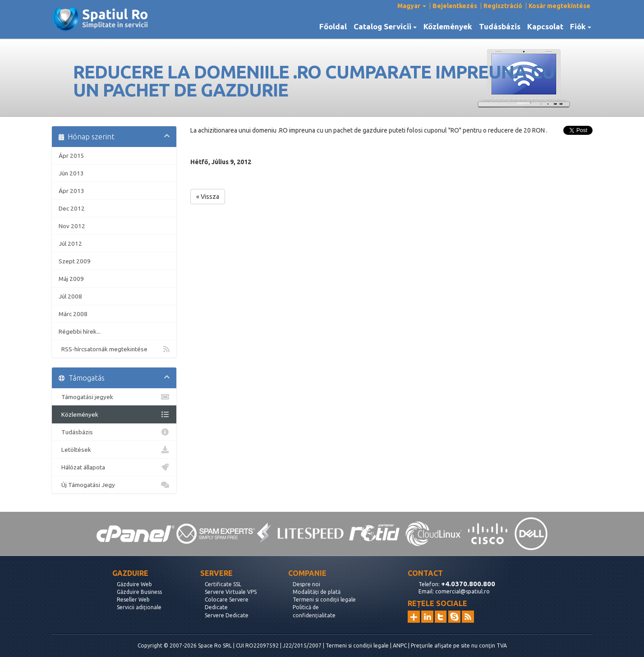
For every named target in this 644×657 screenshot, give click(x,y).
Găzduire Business (139, 592)
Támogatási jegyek (114, 397)
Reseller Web (133, 600)
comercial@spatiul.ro (462, 591)
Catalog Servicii (385, 27)
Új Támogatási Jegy (114, 485)
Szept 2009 (75, 261)
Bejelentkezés (455, 6)
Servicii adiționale (139, 607)
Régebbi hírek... (80, 331)
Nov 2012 (72, 226)
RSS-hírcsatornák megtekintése (114, 349)
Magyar (412, 6)
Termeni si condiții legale (324, 600)
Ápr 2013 (71, 191)
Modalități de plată (317, 592)
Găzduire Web (134, 584)
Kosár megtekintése (559, 6)
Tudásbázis (500, 27)
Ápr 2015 (71, 156)
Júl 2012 (70, 244)
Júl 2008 (70, 296)
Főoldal (333, 27)
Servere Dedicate (227, 615)
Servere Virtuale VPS (231, 592)
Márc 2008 (73, 314)
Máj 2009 (71, 279)
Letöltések (114, 450)
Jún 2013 (71, 173)
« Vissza (208, 197)
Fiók (581, 27)
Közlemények (448, 27)
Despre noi (306, 584)
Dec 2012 (72, 208)
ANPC (400, 646)
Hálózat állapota (114, 467)
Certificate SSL (223, 584)
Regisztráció (503, 6)
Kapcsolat (545, 27)
